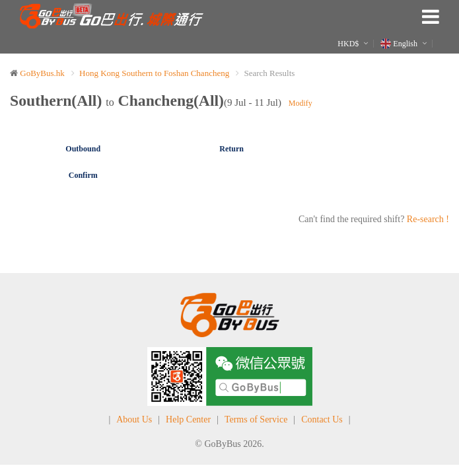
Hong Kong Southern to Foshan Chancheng (154, 73)
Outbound (83, 149)
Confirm (83, 175)
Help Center (188, 419)
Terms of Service (256, 419)
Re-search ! (428, 219)
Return (231, 149)
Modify (300, 103)
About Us (134, 419)
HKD (348, 44)
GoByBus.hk (42, 73)
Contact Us (322, 419)
